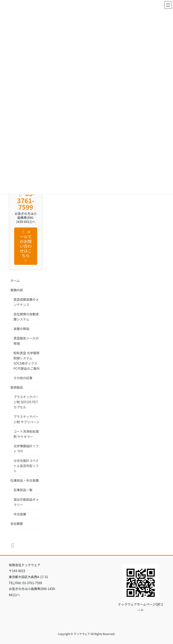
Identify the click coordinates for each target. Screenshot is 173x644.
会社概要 (17, 524)
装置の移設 (21, 329)
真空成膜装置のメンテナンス (26, 302)
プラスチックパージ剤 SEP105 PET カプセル (26, 402)
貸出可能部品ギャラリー (26, 502)
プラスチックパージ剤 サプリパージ (26, 419)
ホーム (15, 281)
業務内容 (17, 290)
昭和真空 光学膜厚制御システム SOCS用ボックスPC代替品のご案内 (27, 361)
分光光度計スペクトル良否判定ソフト (26, 466)
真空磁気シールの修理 (26, 341)
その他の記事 (23, 378)
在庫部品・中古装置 (25, 480)
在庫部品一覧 (23, 490)
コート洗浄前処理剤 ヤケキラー (26, 434)
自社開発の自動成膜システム (26, 317)
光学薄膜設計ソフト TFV (26, 449)
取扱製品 (17, 387)
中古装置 (20, 514)
